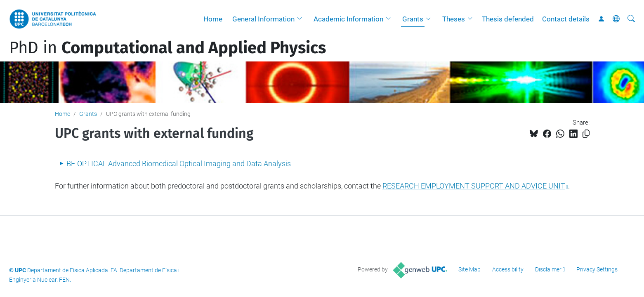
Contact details (566, 19)
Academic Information (348, 19)
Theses (454, 19)
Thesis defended (508, 19)
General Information (263, 19)
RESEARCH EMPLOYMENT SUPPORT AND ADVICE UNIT (474, 186)
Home (213, 19)
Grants (413, 19)
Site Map (469, 269)
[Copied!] (586, 134)
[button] (302, 19)
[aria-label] (631, 19)
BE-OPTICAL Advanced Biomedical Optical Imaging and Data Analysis (179, 164)
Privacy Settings (597, 269)
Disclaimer (548, 269)
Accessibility (508, 269)
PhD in (167, 48)
